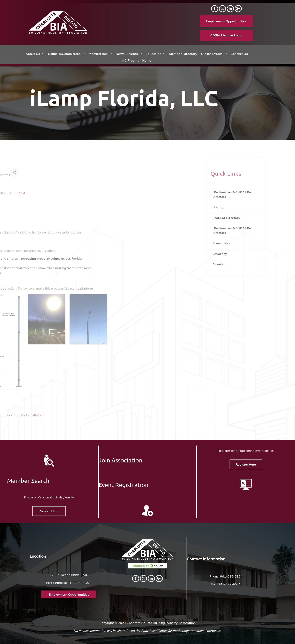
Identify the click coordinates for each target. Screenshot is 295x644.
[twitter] (222, 9)
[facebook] (215, 9)
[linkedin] (230, 9)
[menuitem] (35, 54)
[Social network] (238, 9)
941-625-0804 (231, 576)
